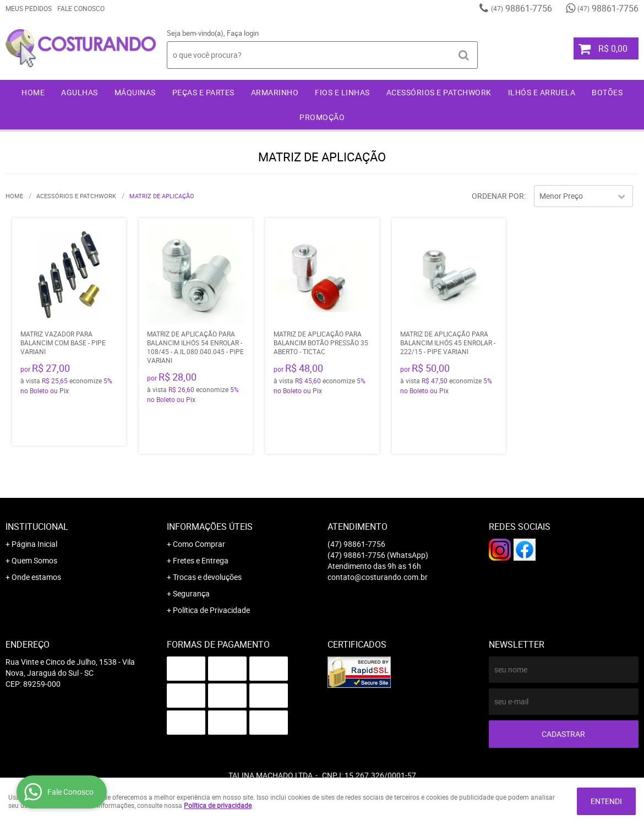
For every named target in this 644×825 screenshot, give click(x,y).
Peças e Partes (203, 92)
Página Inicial (34, 544)
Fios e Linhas (342, 92)
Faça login (243, 33)
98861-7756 (522, 8)
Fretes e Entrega (201, 560)
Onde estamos (36, 577)
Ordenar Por (498, 196)
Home (33, 92)
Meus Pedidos (29, 8)
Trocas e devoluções (207, 577)
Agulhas (80, 92)
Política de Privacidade (211, 610)
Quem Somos (34, 560)
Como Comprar (199, 544)
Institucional (37, 527)
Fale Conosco (81, 8)
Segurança (191, 593)
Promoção (322, 117)
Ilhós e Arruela (542, 92)
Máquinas (135, 92)
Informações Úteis (210, 527)
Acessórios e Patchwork (439, 92)
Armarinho (275, 92)
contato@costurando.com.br (378, 577)
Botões (607, 92)
